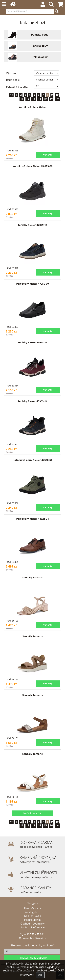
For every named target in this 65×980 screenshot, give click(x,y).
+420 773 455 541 (32, 934)
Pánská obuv (40, 46)
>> (58, 99)
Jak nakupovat (32, 920)
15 (45, 99)
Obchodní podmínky (32, 924)
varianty (48, 155)
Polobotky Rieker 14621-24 (32, 519)
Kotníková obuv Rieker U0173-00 (32, 166)
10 (57, 95)
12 (28, 99)
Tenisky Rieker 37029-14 (32, 225)
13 (34, 99)
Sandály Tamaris (32, 577)
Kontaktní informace (33, 927)
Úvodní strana (32, 908)
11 (22, 99)
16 (51, 99)
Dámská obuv (40, 35)
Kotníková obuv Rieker (33, 107)
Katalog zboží (32, 912)
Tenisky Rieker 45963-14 (32, 401)
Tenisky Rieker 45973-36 (32, 342)
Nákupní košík (32, 916)
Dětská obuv (40, 57)
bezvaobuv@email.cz (33, 938)
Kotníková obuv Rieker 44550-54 (32, 460)
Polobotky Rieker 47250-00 (32, 284)
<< (11, 95)
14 (40, 99)
